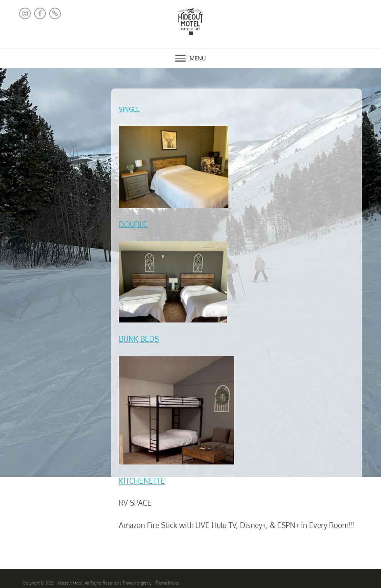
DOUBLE (133, 224)
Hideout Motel (70, 583)
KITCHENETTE (142, 481)
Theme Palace (167, 583)
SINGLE (129, 109)
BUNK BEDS (139, 339)
